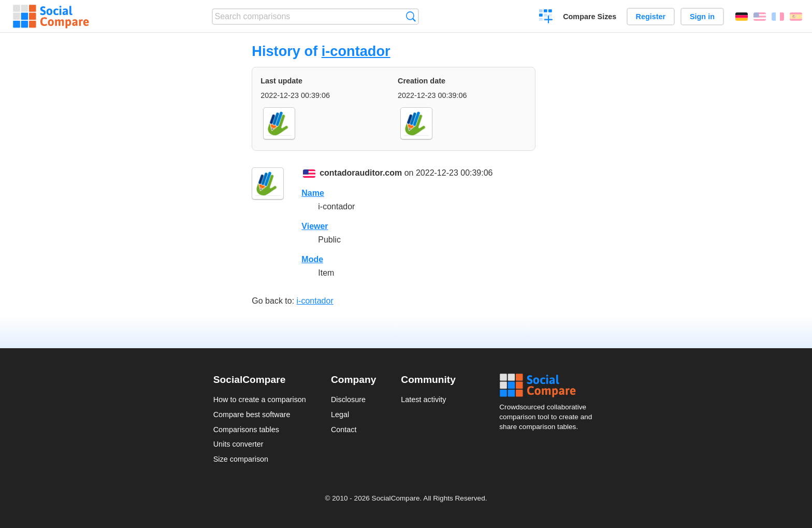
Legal (340, 415)
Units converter (238, 444)
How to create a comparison (260, 399)
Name (313, 193)
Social (549, 386)
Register (651, 17)
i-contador (356, 51)
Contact (344, 430)
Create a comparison (546, 18)
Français (778, 17)
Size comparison (241, 459)
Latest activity (423, 399)
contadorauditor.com (361, 173)
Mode (312, 259)
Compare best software (252, 415)
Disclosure (348, 399)
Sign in (702, 17)
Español (796, 17)
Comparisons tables (246, 430)
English (760, 17)
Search (411, 16)
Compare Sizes (590, 17)
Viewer (315, 226)
